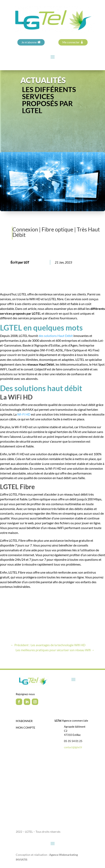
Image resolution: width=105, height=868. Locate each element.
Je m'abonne (29, 42)
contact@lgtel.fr (73, 747)
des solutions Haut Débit (55, 336)
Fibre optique (57, 229)
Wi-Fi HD (24, 414)
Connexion (25, 229)
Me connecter (71, 42)
